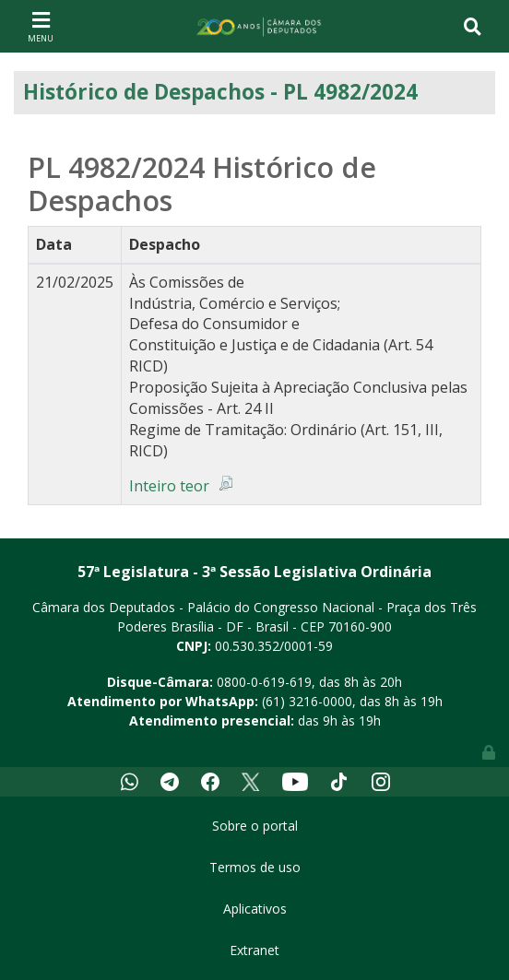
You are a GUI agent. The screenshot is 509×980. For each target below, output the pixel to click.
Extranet (254, 950)
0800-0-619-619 (264, 682)
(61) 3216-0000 (307, 701)
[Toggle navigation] (41, 26)
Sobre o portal (255, 826)
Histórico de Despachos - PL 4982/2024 (220, 92)
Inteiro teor (169, 486)
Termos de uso (255, 867)
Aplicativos (255, 909)
